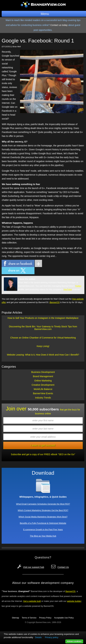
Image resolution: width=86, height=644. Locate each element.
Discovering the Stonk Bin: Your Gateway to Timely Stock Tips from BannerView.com (43, 328)
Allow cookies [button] (74, 641)
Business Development (43, 372)
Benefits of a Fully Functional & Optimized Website (43, 523)
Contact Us (63, 567)
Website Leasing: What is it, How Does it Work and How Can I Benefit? (43, 355)
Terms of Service (29, 618)
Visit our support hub (33, 567)
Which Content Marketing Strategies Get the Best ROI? (43, 510)
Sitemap (15, 618)
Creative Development (43, 385)
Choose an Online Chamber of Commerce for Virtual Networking (43, 338)
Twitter (78, 286)
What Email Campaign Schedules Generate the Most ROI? (43, 504)
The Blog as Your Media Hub (43, 536)
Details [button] (38, 637)
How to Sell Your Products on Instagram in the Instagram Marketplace (43, 318)
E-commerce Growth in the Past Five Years (43, 530)
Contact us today (59, 25)
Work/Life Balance (43, 389)
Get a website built (32, 601)
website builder (74, 601)
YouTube (68, 289)
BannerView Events (43, 393)
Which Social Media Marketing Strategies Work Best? (43, 517)
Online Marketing (43, 381)
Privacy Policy (45, 618)
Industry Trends (43, 398)
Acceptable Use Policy (64, 618)
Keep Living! (43, 346)
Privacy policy (52, 637)
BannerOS (55, 302)
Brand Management (43, 376)
